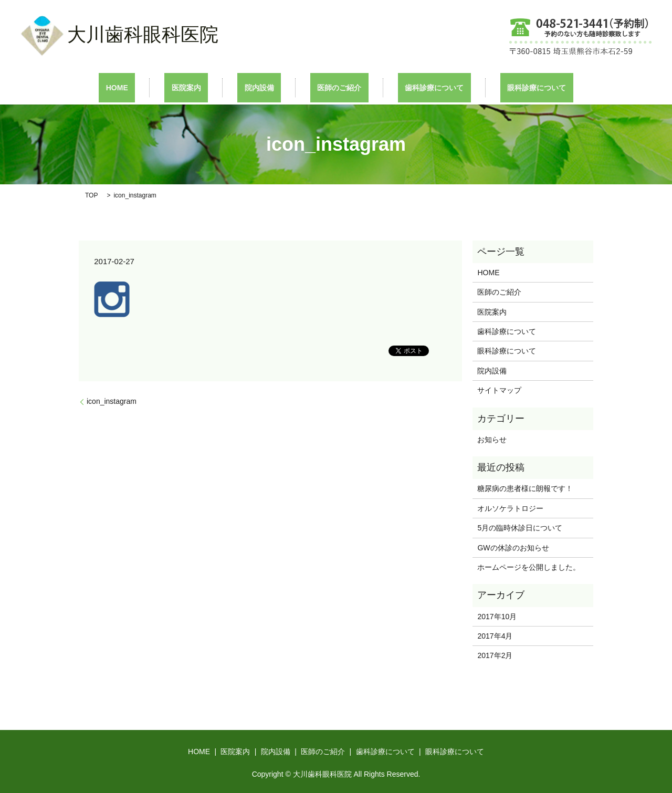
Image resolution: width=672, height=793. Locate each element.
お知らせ (492, 439)
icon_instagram (112, 401)
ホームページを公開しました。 (529, 567)
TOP (91, 194)
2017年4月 (495, 635)
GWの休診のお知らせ (513, 547)
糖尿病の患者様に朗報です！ (525, 488)
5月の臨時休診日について (520, 527)
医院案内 (207, 87)
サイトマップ (499, 390)
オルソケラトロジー (518, 507)
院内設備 (266, 87)
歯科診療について (413, 87)
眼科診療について (501, 87)
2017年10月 (497, 615)
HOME (152, 87)
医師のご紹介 (332, 87)
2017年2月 (495, 655)
